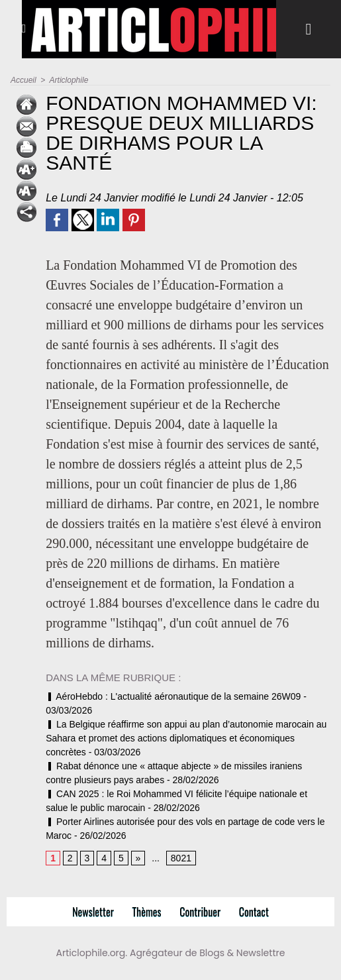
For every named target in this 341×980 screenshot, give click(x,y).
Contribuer (200, 912)
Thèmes (147, 912)
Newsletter (93, 912)
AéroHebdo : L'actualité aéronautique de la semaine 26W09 (173, 696)
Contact (254, 912)
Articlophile (69, 80)
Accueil (24, 80)
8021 (181, 858)
